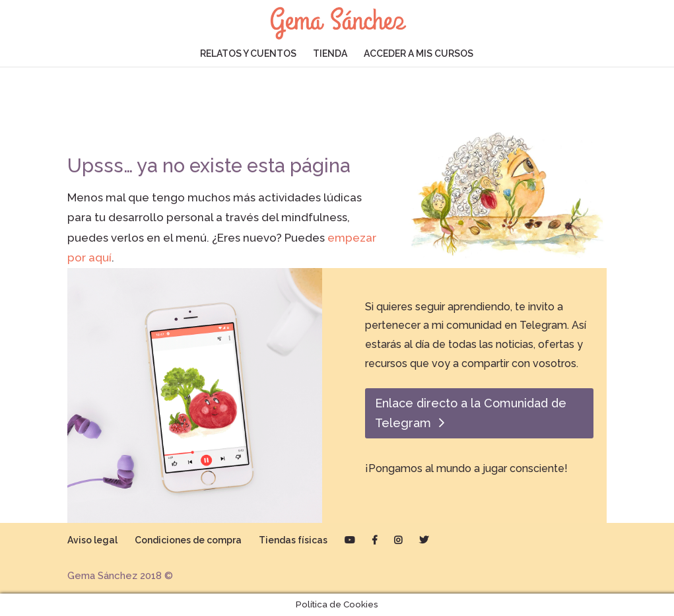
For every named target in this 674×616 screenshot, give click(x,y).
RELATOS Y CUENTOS (248, 54)
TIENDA (330, 54)
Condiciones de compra (188, 540)
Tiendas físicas (293, 540)
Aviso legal (92, 540)
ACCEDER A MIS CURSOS (419, 54)
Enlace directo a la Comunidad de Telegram (471, 413)
